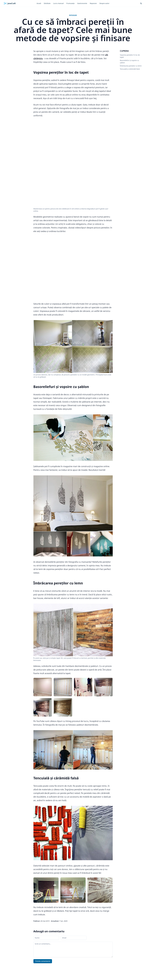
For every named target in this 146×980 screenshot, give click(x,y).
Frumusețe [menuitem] (70, 3)
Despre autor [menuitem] (104, 3)
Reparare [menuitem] (93, 3)
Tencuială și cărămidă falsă (130, 69)
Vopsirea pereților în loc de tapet (130, 56)
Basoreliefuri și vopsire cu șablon (129, 61)
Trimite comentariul (43, 961)
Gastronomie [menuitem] (82, 3)
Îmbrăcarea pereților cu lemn (131, 66)
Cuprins (124, 51)
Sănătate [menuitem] (47, 3)
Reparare (73, 15)
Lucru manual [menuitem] (58, 3)
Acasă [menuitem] (39, 3)
